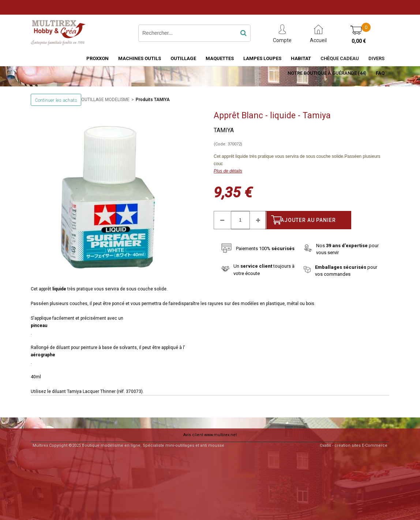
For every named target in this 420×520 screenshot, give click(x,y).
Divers (376, 58)
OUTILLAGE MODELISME (105, 100)
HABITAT (301, 58)
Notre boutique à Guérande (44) (327, 73)
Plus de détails (228, 171)
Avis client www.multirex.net (210, 435)
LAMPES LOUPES (262, 58)
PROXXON (97, 58)
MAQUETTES (220, 58)
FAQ (380, 73)
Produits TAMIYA (153, 100)
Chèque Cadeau (340, 58)
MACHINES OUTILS (140, 58)
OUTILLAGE (183, 58)
